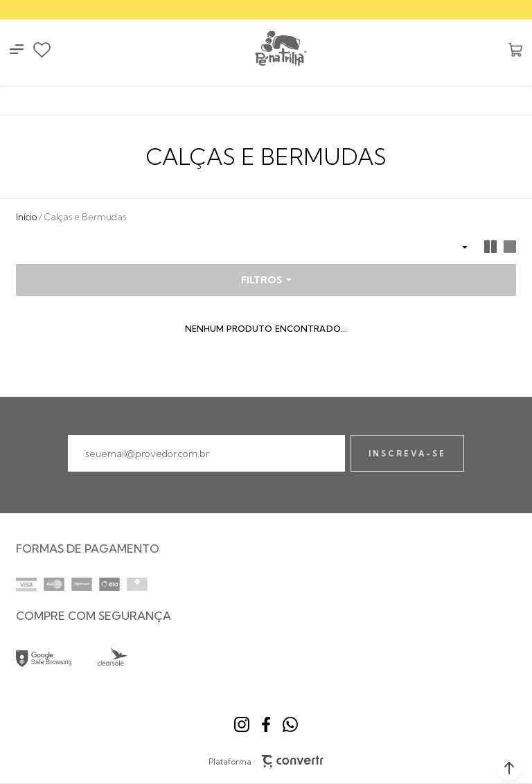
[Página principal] (280, 50)
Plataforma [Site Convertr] (266, 761)
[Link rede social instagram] (242, 724)
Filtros (262, 280)
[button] (509, 768)
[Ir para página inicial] (26, 217)
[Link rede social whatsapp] (290, 724)
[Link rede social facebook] (266, 724)
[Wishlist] (42, 50)
